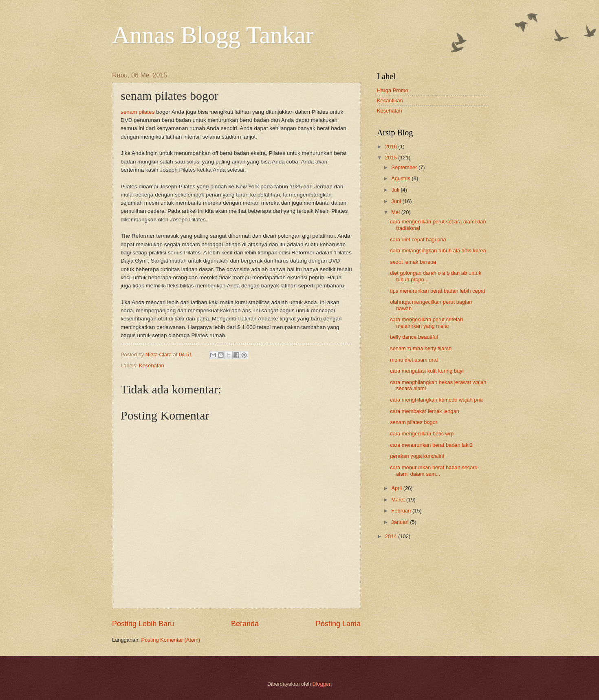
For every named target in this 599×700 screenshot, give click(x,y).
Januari (401, 522)
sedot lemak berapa (413, 262)
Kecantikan (390, 100)
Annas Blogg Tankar (213, 35)
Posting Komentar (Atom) (171, 640)
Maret (399, 500)
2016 (392, 147)
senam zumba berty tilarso (421, 348)
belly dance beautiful (414, 337)
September (405, 167)
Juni (397, 201)
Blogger (322, 684)
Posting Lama (338, 624)
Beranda (245, 624)
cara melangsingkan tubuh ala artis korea (438, 251)
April (397, 488)
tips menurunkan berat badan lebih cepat (437, 291)
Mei (396, 212)
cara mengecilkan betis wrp (422, 434)
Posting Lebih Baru (143, 624)
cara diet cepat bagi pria (418, 240)
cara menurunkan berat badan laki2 (431, 445)
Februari (402, 511)
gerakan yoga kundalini (417, 456)
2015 (392, 158)
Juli (396, 190)
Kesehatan (152, 365)
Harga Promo (393, 90)
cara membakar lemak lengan (425, 411)
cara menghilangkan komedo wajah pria (436, 400)
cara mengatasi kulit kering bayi (427, 371)
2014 (392, 536)
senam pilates (138, 112)
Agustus (401, 178)
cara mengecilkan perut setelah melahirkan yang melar (426, 322)
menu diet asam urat (414, 360)
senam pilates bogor (414, 422)
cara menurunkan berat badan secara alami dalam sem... (434, 470)
